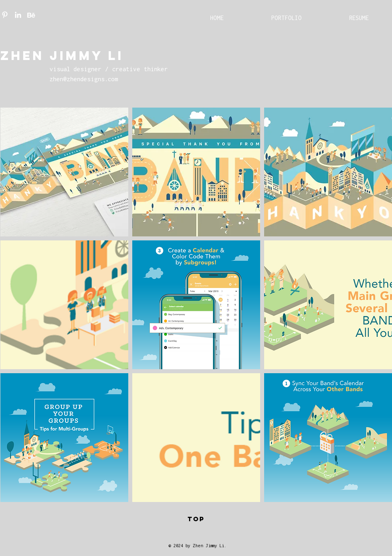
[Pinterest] (5, 15)
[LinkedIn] (18, 15)
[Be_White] (31, 15)
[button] (64, 172)
